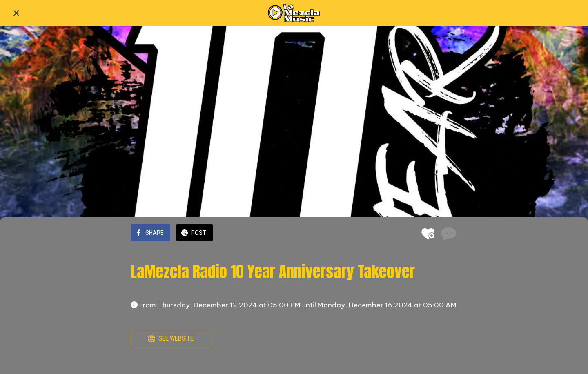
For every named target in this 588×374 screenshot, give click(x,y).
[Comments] (448, 234)
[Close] (16, 13)
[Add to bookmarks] (428, 234)
